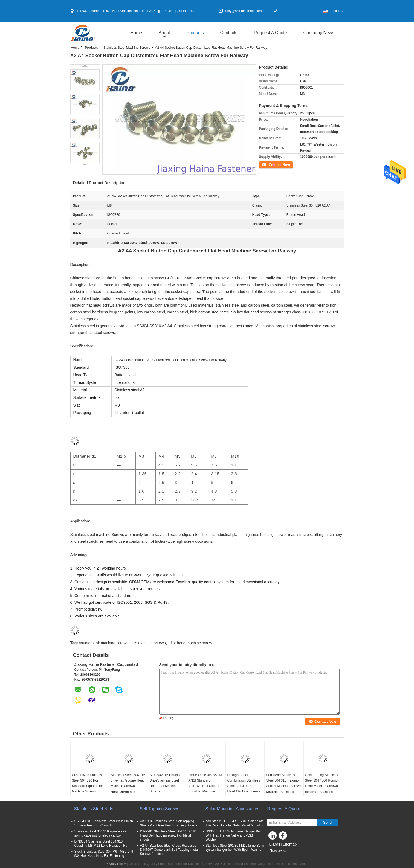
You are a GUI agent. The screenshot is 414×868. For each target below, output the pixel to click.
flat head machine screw (191, 643)
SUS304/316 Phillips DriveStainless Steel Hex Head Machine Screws (165, 783)
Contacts (229, 33)
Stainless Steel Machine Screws (127, 48)
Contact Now (269, 164)
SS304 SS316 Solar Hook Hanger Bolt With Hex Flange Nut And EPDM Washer (234, 835)
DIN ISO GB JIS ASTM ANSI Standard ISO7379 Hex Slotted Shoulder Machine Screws (205, 786)
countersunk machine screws (104, 643)
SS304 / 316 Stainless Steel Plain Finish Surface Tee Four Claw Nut (104, 823)
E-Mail (275, 844)
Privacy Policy (116, 864)
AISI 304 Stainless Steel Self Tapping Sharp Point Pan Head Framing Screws (169, 823)
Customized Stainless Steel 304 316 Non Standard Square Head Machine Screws (89, 783)
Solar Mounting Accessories (232, 809)
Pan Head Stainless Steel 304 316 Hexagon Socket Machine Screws (284, 780)
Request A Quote (270, 33)
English (337, 11)
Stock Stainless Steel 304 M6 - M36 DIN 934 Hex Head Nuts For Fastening (104, 854)
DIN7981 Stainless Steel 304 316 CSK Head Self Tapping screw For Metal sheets (168, 835)
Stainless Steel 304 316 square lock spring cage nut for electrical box (101, 833)
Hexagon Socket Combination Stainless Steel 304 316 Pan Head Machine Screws (244, 783)
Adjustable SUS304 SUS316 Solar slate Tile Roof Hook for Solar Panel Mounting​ (235, 823)
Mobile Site (279, 851)
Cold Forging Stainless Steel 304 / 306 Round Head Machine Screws (322, 780)
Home (136, 33)
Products (195, 33)
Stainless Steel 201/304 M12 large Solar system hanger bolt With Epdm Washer (235, 848)
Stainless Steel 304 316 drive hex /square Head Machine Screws (128, 780)
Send (327, 822)
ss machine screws (149, 643)
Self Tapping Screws (160, 809)
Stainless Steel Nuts (94, 809)
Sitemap (290, 844)
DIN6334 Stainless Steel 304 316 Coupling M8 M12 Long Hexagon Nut (101, 844)
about (164, 33)
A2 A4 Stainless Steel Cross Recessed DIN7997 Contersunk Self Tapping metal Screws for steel (169, 850)
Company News (319, 33)
